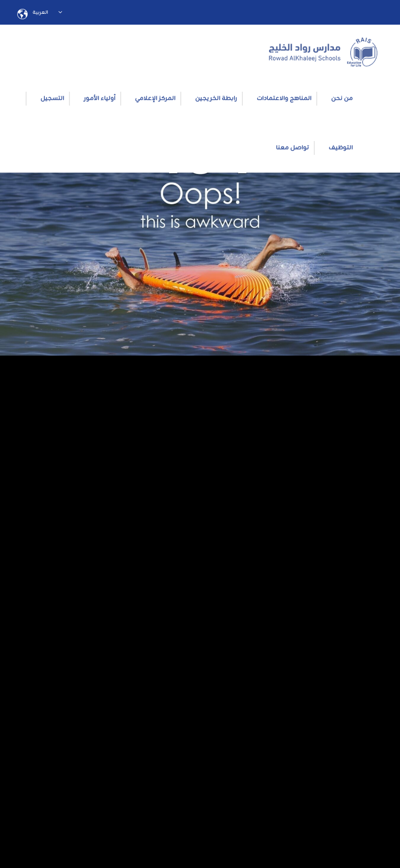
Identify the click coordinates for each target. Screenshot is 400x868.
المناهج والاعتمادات (284, 99)
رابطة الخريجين (216, 99)
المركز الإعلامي (155, 99)
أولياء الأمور (100, 99)
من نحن (342, 99)
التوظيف (341, 148)
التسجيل (52, 99)
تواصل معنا (292, 148)
